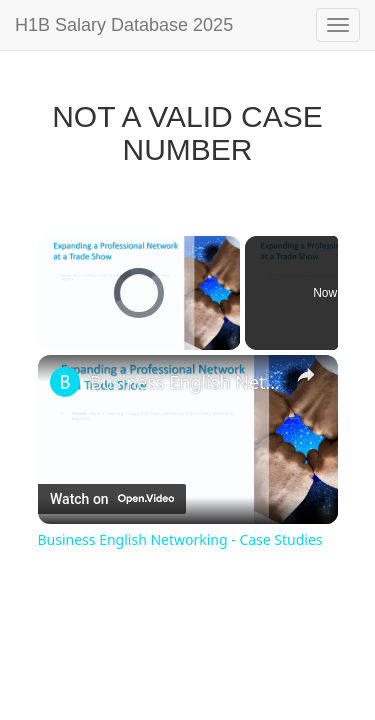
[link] (65, 382)
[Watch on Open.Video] (112, 499)
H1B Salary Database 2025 (124, 25)
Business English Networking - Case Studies (188, 382)
